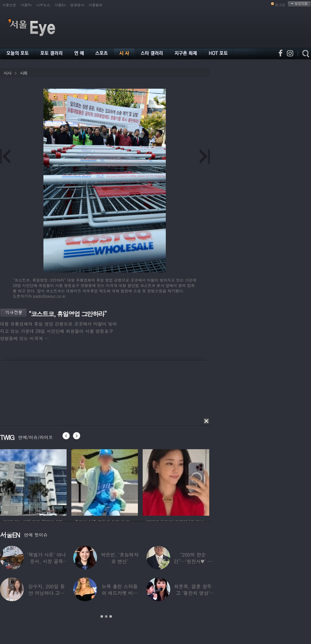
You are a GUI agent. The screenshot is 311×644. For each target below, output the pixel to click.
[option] (47, 481)
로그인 (280, 5)
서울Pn (26, 5)
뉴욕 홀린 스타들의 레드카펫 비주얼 (120, 593)
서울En (60, 5)
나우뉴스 (43, 5)
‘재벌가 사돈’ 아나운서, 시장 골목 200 (47, 561)
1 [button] (102, 616)
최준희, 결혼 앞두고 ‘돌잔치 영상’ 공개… (193, 593)
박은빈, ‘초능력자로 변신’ (120, 558)
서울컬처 (96, 5)
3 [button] (111, 616)
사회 (23, 73)
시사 (7, 73)
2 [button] (106, 616)
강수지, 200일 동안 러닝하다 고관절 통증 (46, 593)
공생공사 (77, 5)
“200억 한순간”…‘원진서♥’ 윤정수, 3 (193, 561)
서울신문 (9, 5)
